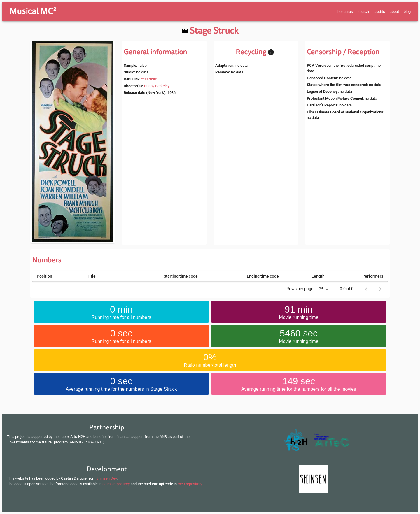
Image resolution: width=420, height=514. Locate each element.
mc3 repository (190, 484)
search (363, 12)
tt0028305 (150, 79)
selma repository (116, 484)
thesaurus (345, 12)
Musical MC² (33, 11)
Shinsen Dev (106, 478)
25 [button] (321, 289)
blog (407, 12)
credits (379, 12)
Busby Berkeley (157, 86)
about (394, 12)
